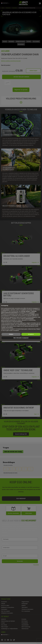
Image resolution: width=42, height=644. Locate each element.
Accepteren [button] (31, 334)
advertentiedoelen (29, 319)
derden (33, 314)
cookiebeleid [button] (32, 313)
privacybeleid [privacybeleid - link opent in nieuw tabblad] (6, 310)
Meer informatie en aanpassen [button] (21, 338)
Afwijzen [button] (11, 334)
